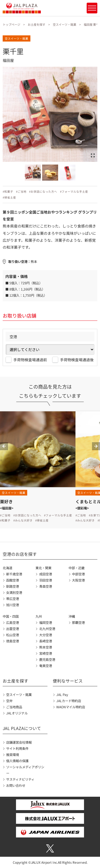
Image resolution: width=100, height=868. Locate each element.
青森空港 (46, 586)
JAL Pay (62, 695)
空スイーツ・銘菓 (65, 24)
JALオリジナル (17, 713)
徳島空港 (13, 641)
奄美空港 (46, 666)
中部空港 (78, 574)
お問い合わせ (16, 785)
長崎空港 (46, 641)
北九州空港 (47, 629)
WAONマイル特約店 (71, 707)
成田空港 (46, 574)
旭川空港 (13, 605)
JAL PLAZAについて (22, 728)
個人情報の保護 (17, 761)
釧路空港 (13, 586)
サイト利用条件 (17, 748)
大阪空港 (78, 580)
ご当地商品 (14, 707)
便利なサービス (68, 681)
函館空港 (13, 580)
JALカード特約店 (69, 701)
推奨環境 (13, 755)
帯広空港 (13, 599)
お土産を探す (37, 24)
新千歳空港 (14, 574)
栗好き (6, 502)
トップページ (11, 24)
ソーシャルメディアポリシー (25, 770)
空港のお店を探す (20, 554)
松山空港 (13, 635)
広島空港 (13, 623)
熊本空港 (46, 647)
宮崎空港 (46, 653)
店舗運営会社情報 (19, 742)
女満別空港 (14, 593)
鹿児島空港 (47, 660)
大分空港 (46, 635)
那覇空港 (78, 623)
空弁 (9, 701)
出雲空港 (13, 629)
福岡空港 (46, 623)
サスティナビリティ (20, 779)
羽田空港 (46, 580)
